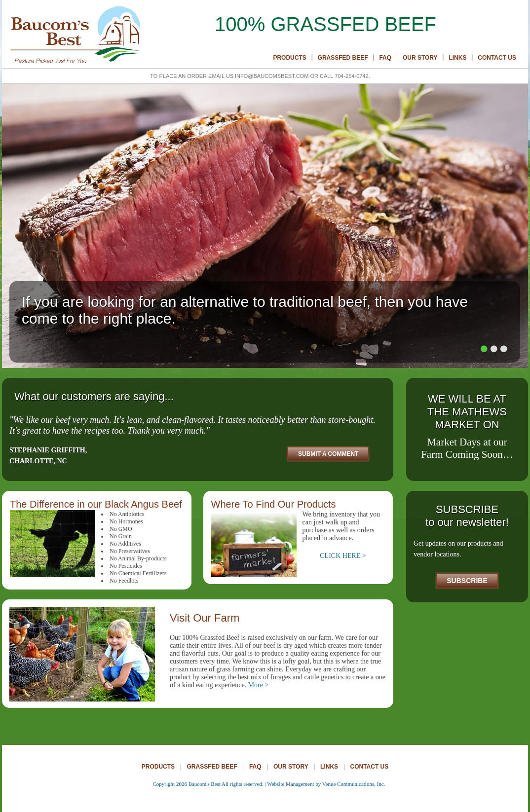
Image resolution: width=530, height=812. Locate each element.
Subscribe (467, 581)
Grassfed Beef (343, 58)
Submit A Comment (328, 454)
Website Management (290, 784)
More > (259, 685)
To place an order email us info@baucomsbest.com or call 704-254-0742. (260, 76)
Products (289, 58)
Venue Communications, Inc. (354, 784)
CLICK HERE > (343, 556)
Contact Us (497, 58)
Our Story (420, 58)
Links (457, 58)
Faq (385, 58)
